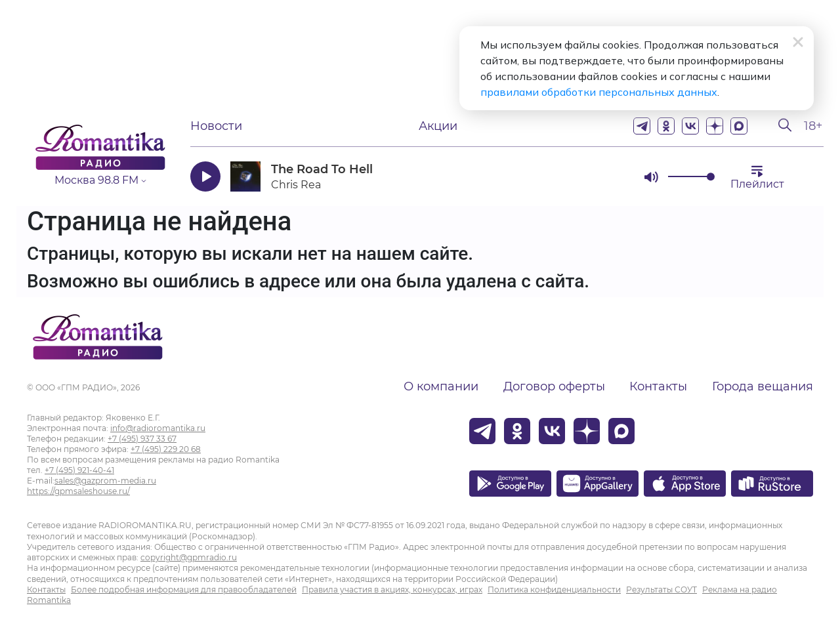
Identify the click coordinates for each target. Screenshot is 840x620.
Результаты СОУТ (661, 589)
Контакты (658, 386)
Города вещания (763, 386)
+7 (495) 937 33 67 (142, 439)
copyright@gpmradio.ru (189, 557)
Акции (438, 126)
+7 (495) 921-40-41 (79, 470)
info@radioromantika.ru (158, 428)
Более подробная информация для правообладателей (184, 589)
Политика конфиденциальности (554, 589)
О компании (441, 386)
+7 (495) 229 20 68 (166, 449)
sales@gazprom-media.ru (105, 481)
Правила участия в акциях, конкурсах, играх (392, 589)
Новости (216, 126)
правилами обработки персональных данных (599, 92)
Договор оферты (554, 386)
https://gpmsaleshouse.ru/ (78, 491)
